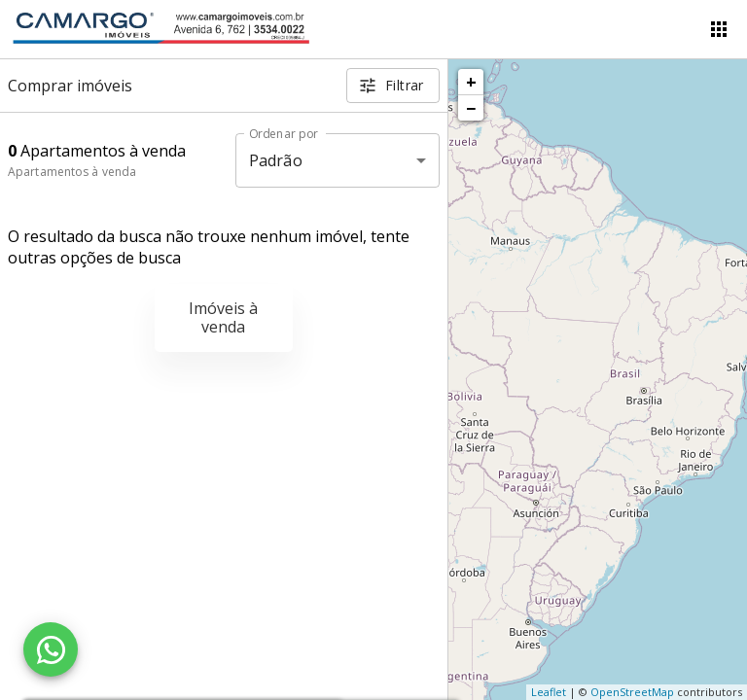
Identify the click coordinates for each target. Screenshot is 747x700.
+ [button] (471, 82)
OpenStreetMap (632, 692)
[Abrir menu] (719, 29)
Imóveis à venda (223, 317)
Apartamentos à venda (72, 172)
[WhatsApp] (51, 649)
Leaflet (549, 692)
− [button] (471, 108)
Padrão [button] (276, 160)
